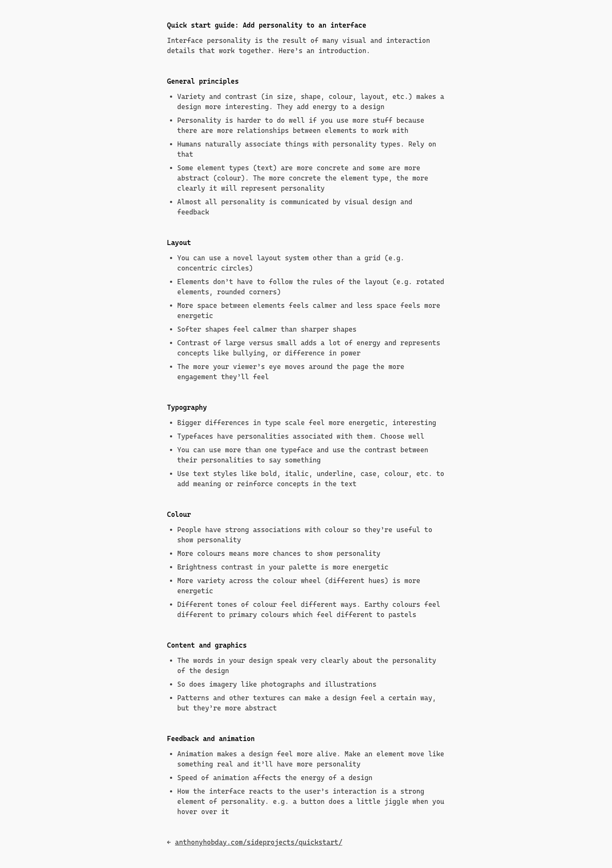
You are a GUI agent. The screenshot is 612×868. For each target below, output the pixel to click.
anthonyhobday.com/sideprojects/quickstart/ (259, 842)
